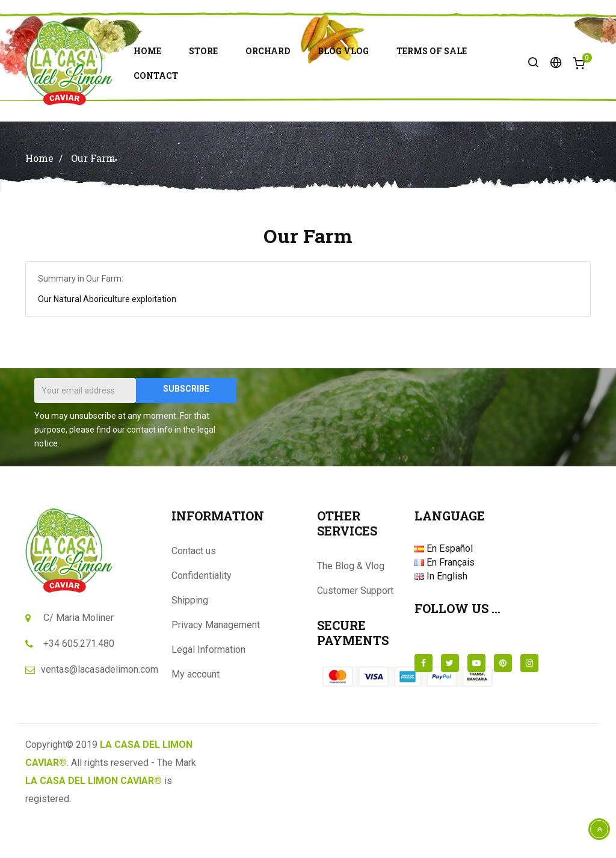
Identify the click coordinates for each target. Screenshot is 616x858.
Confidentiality (202, 613)
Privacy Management (216, 663)
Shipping (190, 638)
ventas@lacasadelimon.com (100, 707)
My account (196, 712)
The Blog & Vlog (351, 604)
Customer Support (355, 628)
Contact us (194, 589)
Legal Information (208, 687)
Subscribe (186, 427)
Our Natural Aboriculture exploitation (107, 337)
